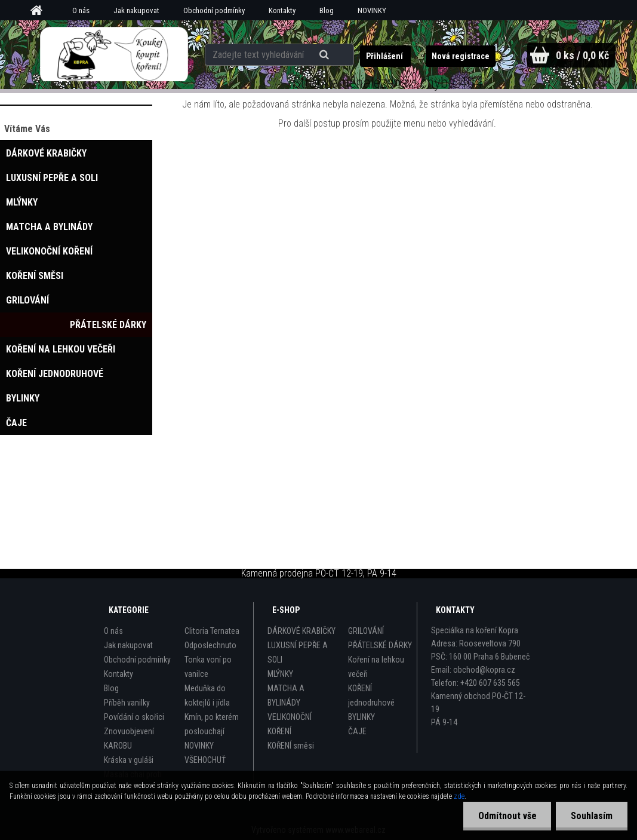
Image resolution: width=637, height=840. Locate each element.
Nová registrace (460, 56)
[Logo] (114, 54)
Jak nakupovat (136, 10)
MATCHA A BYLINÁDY (286, 695)
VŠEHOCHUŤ (205, 760)
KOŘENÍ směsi (291, 746)
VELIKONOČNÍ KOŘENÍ (290, 724)
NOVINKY (372, 10)
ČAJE (357, 731)
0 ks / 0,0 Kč (582, 55)
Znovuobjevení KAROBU (129, 738)
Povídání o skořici (134, 717)
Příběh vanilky (127, 703)
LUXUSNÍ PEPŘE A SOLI (298, 652)
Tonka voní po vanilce (208, 667)
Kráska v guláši (129, 760)
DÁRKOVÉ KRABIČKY (301, 631)
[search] (326, 55)
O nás (81, 10)
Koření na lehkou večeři (376, 667)
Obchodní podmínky (214, 10)
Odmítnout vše (507, 816)
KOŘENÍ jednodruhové (371, 695)
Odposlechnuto (210, 645)
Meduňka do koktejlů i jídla (207, 695)
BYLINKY (361, 717)
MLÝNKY (280, 674)
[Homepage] (41, 11)
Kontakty (282, 10)
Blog (327, 10)
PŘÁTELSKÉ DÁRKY (380, 645)
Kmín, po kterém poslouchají (212, 724)
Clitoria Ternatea (212, 631)
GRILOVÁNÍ (366, 631)
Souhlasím (592, 816)
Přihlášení (385, 56)
